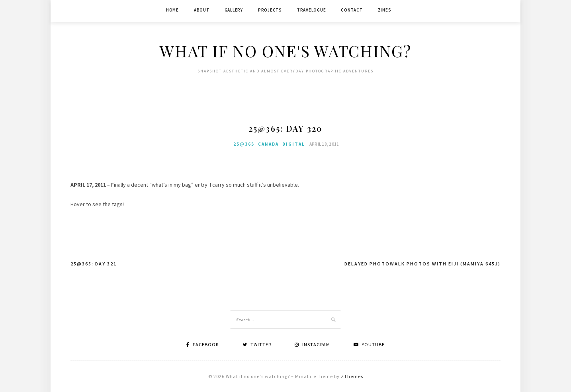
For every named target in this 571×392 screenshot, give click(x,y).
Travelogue (312, 10)
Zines (385, 10)
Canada (268, 144)
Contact (352, 10)
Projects (270, 10)
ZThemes (352, 376)
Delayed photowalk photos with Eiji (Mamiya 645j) (422, 264)
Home (172, 10)
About (202, 10)
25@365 (244, 144)
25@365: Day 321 (94, 264)
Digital (294, 144)
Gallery (234, 10)
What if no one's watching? (285, 51)
